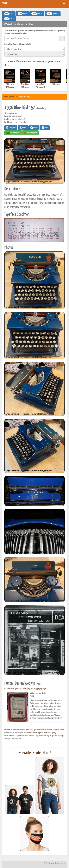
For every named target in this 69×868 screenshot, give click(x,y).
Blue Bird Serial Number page (32, 733)
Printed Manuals (30, 62)
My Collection (32, 689)
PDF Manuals (42, 62)
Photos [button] (34, 128)
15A (17, 97)
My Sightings (42, 689)
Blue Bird (12, 97)
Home (6, 97)
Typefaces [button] (53, 14)
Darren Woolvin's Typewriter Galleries (16, 689)
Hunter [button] (23, 128)
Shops (7, 66)
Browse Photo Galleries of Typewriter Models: (18, 44)
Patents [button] (9, 19)
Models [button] (22, 14)
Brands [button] (9, 14)
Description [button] (11, 128)
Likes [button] (45, 128)
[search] (34, 49)
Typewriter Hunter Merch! (35, 753)
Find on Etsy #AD (30, 133)
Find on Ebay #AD (13, 133)
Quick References (54, 62)
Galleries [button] (37, 14)
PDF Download (10, 87)
